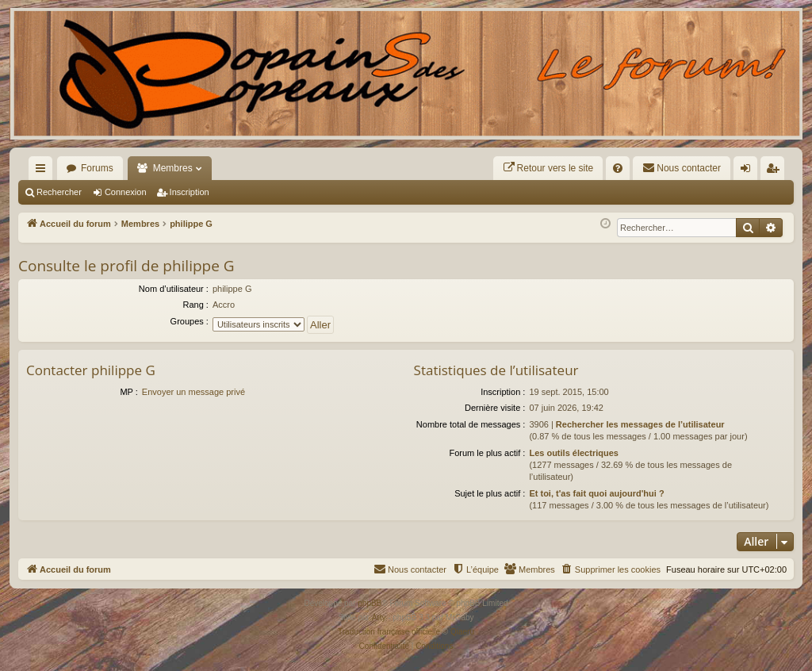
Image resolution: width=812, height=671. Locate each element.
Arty (379, 617)
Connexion (126, 192)
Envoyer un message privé (193, 392)
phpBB (370, 603)
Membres (173, 168)
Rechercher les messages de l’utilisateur (640, 424)
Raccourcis (44, 171)
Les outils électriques (573, 453)
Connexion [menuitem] (749, 171)
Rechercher (59, 192)
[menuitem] (548, 168)
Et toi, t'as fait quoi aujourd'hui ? (596, 493)
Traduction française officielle (389, 632)
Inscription (190, 192)
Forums (97, 168)
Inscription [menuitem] (776, 171)
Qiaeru (462, 632)
